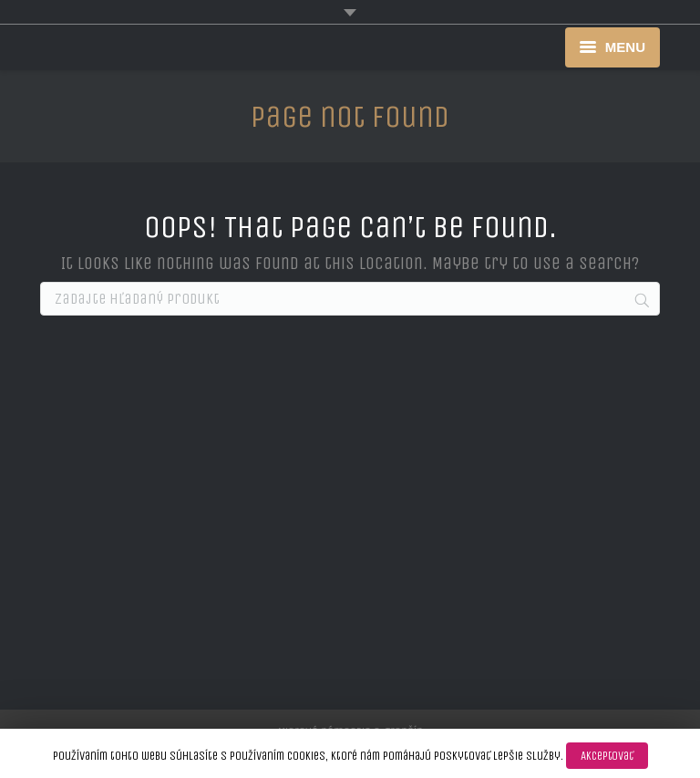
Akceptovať (607, 756)
